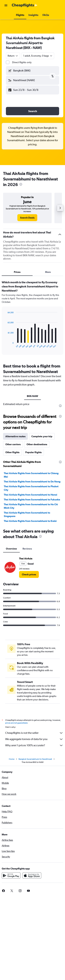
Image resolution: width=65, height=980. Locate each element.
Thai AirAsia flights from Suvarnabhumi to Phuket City (31, 488)
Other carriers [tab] (13, 444)
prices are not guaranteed (16, 723)
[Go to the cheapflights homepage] (25, 5)
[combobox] (13, 56)
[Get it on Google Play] (11, 875)
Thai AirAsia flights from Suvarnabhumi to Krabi (30, 521)
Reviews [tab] (27, 549)
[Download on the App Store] (32, 875)
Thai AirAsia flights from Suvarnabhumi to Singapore (27, 514)
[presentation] (21, 184)
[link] (27, 218)
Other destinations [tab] (37, 444)
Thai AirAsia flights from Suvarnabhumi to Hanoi (31, 495)
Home (12, 759)
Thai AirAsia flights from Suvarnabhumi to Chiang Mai (31, 475)
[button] (6, 5)
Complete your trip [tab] (42, 436)
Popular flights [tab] (33, 452)
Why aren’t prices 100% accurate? (34, 745)
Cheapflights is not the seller (34, 733)
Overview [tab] (11, 549)
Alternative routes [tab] (15, 436)
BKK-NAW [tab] (32, 396)
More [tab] (48, 272)
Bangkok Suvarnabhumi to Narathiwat (35, 759)
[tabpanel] (32, 319)
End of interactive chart (6, 345)
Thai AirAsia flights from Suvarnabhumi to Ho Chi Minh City (31, 506)
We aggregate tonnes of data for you (34, 739)
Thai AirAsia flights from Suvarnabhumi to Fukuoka (32, 500)
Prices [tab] (17, 272)
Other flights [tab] (12, 452)
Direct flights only (22, 62)
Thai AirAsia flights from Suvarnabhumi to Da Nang (32, 482)
